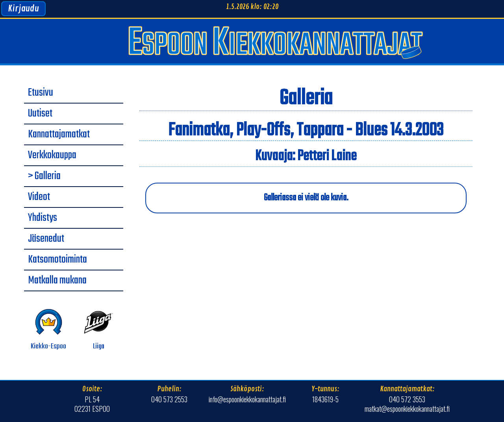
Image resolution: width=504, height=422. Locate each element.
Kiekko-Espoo (48, 330)
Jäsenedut (46, 239)
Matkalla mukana (57, 281)
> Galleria (44, 176)
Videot (39, 197)
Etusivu (41, 93)
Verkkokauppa (52, 155)
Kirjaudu (23, 9)
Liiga (99, 330)
